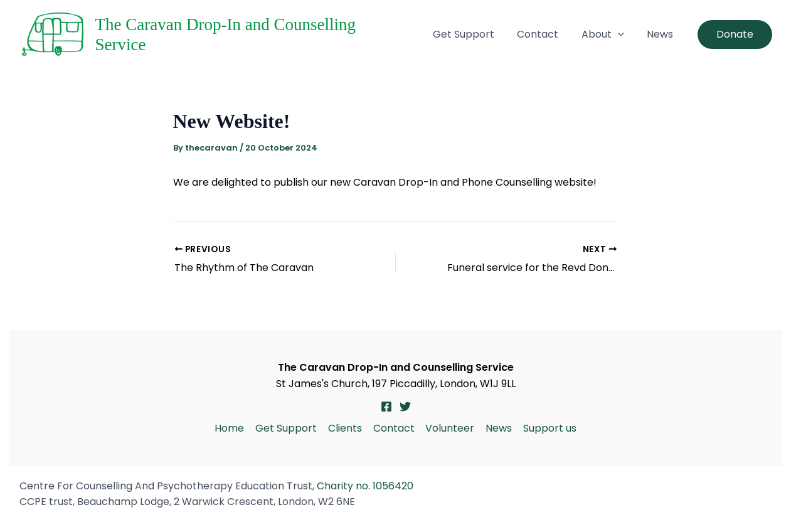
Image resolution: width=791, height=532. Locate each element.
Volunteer (449, 428)
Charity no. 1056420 (365, 486)
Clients (346, 428)
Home (233, 428)
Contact (564, 34)
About (618, 35)
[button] (634, 35)
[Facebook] (386, 407)
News (666, 34)
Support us (547, 428)
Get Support (500, 34)
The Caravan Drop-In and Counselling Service (253, 35)
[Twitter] (405, 407)
